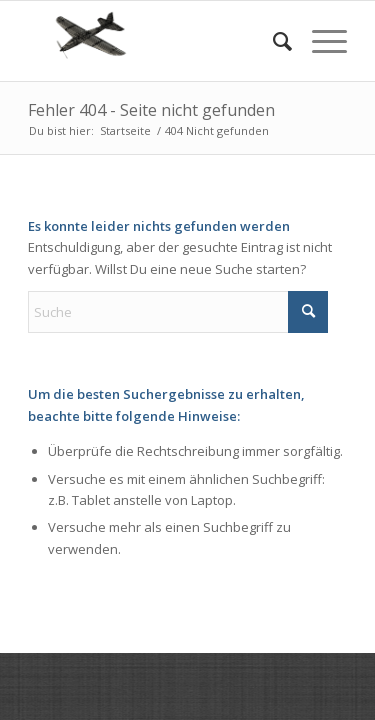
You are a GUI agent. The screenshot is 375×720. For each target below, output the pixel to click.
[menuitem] (272, 41)
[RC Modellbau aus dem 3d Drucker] (155, 41)
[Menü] (319, 41)
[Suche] (272, 41)
